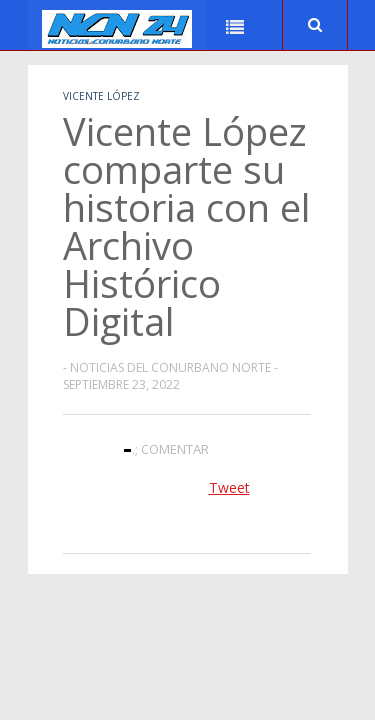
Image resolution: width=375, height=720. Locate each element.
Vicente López (101, 96)
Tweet (229, 487)
